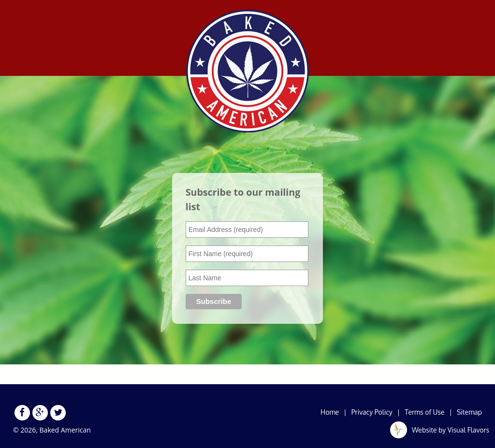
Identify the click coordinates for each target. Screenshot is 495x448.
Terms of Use (424, 412)
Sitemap (469, 412)
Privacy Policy (372, 412)
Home (330, 412)
